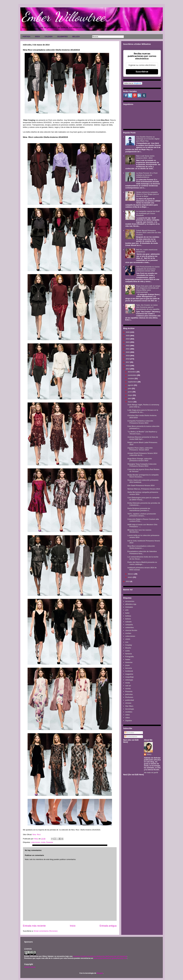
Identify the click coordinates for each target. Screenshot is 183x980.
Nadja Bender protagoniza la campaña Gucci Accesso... (143, 476)
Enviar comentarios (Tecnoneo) (46, 931)
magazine (129, 674)
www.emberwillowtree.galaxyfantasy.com (110, 958)
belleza (128, 616)
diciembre (132, 372)
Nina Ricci (37, 835)
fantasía (129, 654)
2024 (128, 339)
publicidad (130, 700)
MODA (38, 37)
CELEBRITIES (62, 37)
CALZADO (49, 37)
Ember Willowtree (63, 17)
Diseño (128, 648)
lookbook (129, 671)
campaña (129, 625)
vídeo (128, 718)
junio (130, 392)
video (128, 715)
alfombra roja (131, 604)
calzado (129, 622)
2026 (128, 332)
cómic (128, 639)
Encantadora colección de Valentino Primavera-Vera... (142, 552)
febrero (131, 574)
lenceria (129, 668)
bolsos (128, 619)
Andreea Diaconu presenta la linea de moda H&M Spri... (143, 438)
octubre (131, 378)
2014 (128, 369)
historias (129, 662)
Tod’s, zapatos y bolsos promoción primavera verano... (142, 515)
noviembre (132, 375)
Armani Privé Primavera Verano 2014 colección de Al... (142, 454)
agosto (131, 385)
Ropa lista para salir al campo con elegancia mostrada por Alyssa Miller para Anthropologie (148, 289)
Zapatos (129, 721)
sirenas (128, 703)
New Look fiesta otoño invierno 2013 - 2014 (145, 157)
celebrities (130, 627)
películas (129, 694)
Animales (129, 607)
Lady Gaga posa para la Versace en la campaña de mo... (143, 411)
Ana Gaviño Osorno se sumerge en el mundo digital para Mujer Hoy (148, 139)
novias (128, 689)
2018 (128, 359)
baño (127, 613)
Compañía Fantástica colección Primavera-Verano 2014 (140, 422)
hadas (128, 659)
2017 (128, 362)
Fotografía (130, 657)
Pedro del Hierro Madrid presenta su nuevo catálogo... (142, 563)
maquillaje (130, 677)
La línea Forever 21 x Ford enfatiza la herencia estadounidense (147, 175)
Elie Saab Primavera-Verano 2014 (141, 485)
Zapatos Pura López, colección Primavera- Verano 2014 (140, 449)
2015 (128, 366)
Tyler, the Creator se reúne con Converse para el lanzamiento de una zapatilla (148, 307)
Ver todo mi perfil (151, 773)
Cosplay (129, 645)
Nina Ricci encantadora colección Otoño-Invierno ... (141, 547)
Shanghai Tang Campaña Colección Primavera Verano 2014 (142, 465)
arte (127, 610)
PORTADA (27, 37)
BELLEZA (76, 37)
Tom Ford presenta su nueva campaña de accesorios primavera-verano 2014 (148, 269)
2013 (128, 581)
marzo (131, 402)
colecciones (35, 842)
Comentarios (131, 737)
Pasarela (50, 842)
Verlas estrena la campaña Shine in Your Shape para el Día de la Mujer (147, 194)
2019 (128, 356)
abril (130, 398)
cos (127, 642)
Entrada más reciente (34, 926)
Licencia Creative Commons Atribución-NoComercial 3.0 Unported (100, 956)
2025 (128, 336)
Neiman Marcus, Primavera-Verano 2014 (144, 489)
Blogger (100, 973)
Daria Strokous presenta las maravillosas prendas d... (139, 509)
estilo (128, 651)
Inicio (73, 926)
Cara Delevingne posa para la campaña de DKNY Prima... (143, 499)
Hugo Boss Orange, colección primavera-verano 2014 (140, 460)
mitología (129, 680)
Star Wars (129, 706)
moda (43, 842)
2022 (128, 346)
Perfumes (129, 697)
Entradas (129, 733)
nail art (128, 686)
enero (130, 577)
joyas (128, 665)
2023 (128, 342)
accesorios (130, 601)
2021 (128, 349)
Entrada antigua (108, 926)
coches (128, 633)
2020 (128, 352)
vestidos (129, 712)
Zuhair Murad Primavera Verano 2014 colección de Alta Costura (148, 233)
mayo (130, 395)
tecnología (130, 709)
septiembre (133, 382)
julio (130, 388)
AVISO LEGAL (30, 967)
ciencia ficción (131, 630)
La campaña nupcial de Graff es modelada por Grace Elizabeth (148, 213)
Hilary (149, 754)
